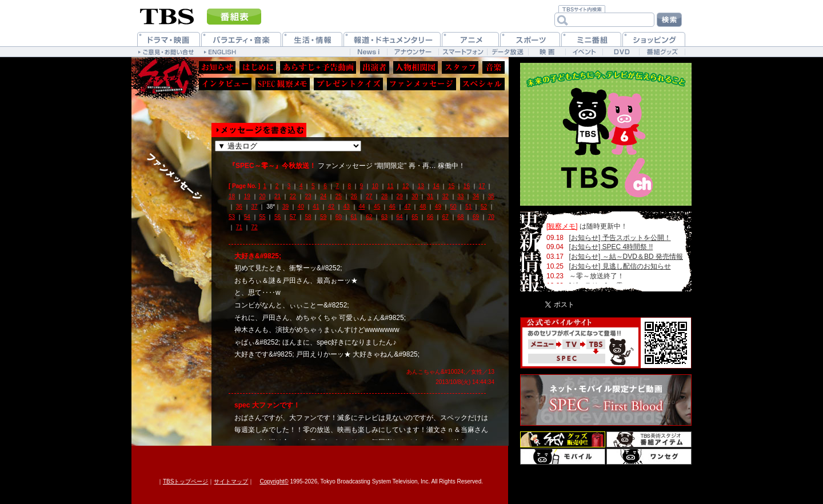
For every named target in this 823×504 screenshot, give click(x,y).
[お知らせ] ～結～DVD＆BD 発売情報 (626, 257)
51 (468, 207)
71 (239, 227)
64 (400, 217)
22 (293, 196)
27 (369, 196)
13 (421, 186)
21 (277, 196)
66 (430, 217)
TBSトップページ (185, 481)
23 (308, 196)
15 (451, 186)
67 (446, 217)
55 (262, 217)
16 (467, 186)
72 (254, 227)
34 (476, 196)
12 (405, 186)
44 (361, 207)
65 (415, 217)
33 (460, 196)
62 (369, 217)
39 (285, 207)
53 (232, 217)
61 (354, 217)
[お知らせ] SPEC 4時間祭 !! (611, 247)
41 (316, 207)
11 (390, 186)
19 (247, 196)
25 (339, 196)
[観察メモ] (562, 226)
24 (323, 196)
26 (354, 196)
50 (454, 207)
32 (446, 196)
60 (339, 217)
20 (262, 196)
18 (232, 196)
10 (375, 186)
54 (247, 217)
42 (331, 207)
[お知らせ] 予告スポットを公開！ (620, 238)
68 (460, 217)
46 (392, 207)
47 (407, 207)
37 (254, 207)
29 (400, 196)
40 (301, 207)
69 (476, 217)
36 (239, 207)
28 (384, 196)
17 (482, 186)
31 (430, 196)
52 (484, 207)
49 (438, 207)
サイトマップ (231, 481)
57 (293, 217)
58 (308, 217)
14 (436, 186)
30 (415, 196)
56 (277, 217)
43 (347, 207)
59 (323, 217)
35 (491, 196)
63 (384, 217)
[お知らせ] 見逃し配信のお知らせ (620, 266)
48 (423, 207)
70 (491, 217)
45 (377, 207)
